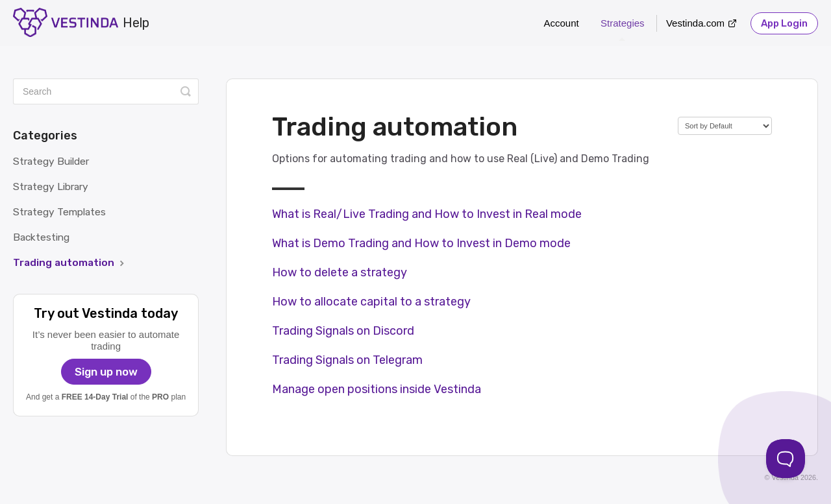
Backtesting (41, 237)
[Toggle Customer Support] (786, 459)
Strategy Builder (51, 161)
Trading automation (70, 262)
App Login (784, 23)
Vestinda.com (695, 23)
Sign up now (106, 372)
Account (562, 23)
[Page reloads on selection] (725, 126)
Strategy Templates (59, 212)
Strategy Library (51, 186)
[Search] (106, 91)
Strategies (623, 29)
